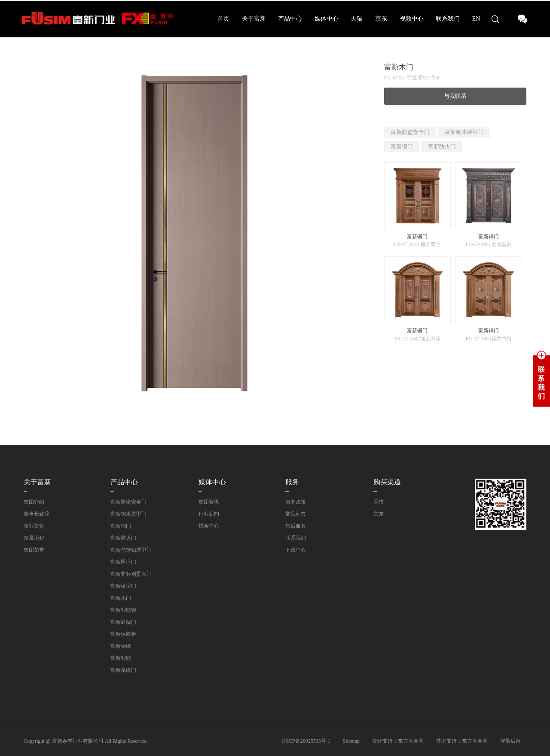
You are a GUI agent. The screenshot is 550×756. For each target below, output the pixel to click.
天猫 (357, 19)
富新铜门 (402, 147)
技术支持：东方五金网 (462, 741)
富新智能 (121, 658)
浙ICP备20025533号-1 (306, 741)
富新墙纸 (121, 646)
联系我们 (448, 19)
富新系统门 (123, 670)
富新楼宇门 (123, 586)
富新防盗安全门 (410, 132)
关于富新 (254, 19)
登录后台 (510, 741)
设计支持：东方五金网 (398, 741)
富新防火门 (442, 147)
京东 (381, 19)
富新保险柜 (123, 634)
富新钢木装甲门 (464, 132)
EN (476, 19)
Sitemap (351, 741)
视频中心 (412, 19)
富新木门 (121, 598)
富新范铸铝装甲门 (131, 550)
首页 (223, 19)
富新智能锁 (123, 610)
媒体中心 (327, 19)
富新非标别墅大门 (131, 574)
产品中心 (290, 19)
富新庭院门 (123, 622)
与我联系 (455, 96)
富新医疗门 (123, 562)
